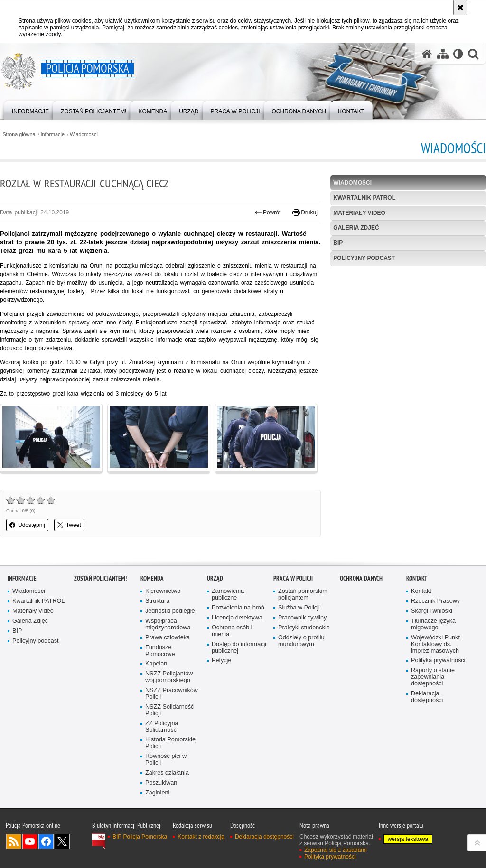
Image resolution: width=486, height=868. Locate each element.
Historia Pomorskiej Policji (171, 743)
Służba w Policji (299, 608)
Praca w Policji (293, 578)
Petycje (221, 660)
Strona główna (19, 134)
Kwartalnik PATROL (364, 198)
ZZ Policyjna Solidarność (162, 727)
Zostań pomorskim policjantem (303, 595)
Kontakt (417, 578)
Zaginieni (157, 793)
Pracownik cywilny (302, 618)
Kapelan (156, 664)
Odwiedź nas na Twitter (62, 841)
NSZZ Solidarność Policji (169, 710)
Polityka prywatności (438, 660)
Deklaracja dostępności (427, 697)
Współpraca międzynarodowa (168, 624)
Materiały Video (359, 213)
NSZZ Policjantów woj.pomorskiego (169, 677)
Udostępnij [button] (27, 525)
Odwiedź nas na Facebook (46, 841)
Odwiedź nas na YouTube (30, 841)
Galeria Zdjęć (356, 228)
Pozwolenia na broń (238, 608)
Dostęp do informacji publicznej (239, 648)
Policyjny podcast (364, 258)
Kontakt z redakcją (201, 837)
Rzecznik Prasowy (435, 601)
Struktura (157, 601)
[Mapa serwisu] (443, 54)
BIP (338, 243)
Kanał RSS (14, 841)
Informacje (53, 134)
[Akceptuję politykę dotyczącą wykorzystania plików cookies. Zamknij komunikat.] (460, 8)
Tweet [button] (69, 525)
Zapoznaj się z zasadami (336, 850)
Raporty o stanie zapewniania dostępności (433, 677)
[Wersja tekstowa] (458, 54)
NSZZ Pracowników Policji (172, 694)
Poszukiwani (162, 783)
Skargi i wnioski (432, 611)
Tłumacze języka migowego (433, 624)
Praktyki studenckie (304, 628)
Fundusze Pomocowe (160, 651)
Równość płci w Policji (166, 760)
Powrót (268, 212)
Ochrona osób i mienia (232, 631)
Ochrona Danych (361, 578)
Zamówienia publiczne (228, 595)
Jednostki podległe (170, 611)
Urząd (215, 578)
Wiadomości (84, 134)
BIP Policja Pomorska (140, 837)
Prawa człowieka (168, 638)
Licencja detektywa (237, 618)
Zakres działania (167, 773)
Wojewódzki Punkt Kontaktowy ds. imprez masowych (435, 644)
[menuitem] (30, 109)
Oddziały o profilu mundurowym (301, 641)
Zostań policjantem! (100, 578)
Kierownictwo (163, 591)
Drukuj (305, 212)
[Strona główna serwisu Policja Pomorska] (427, 54)
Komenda (152, 578)
